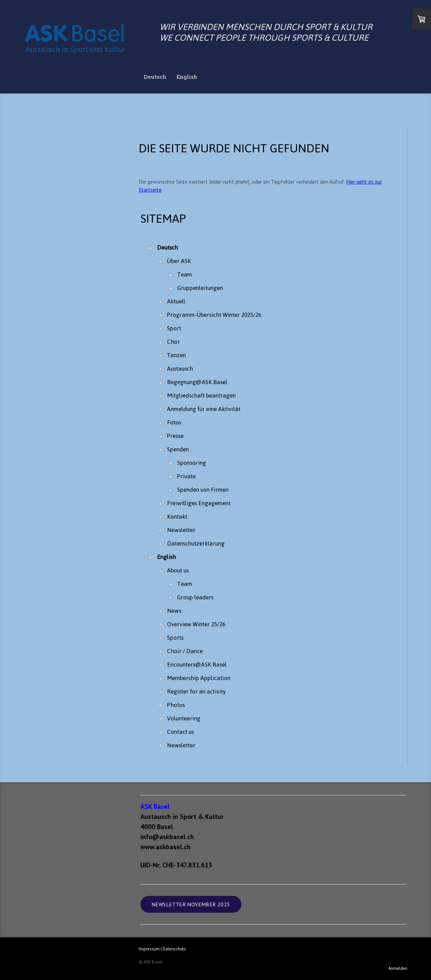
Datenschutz (174, 949)
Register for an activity (196, 691)
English (187, 77)
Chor (173, 342)
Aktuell (176, 301)
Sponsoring (192, 463)
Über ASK (179, 261)
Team (185, 274)
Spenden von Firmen (203, 490)
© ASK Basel (151, 962)
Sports (175, 638)
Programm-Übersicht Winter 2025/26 (214, 315)
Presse (175, 436)
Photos (176, 705)
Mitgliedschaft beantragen (201, 395)
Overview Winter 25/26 (196, 624)
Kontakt (177, 517)
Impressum (149, 949)
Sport (174, 328)
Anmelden (398, 968)
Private (186, 476)
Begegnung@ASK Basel (197, 382)
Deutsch (155, 77)
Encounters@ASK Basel (197, 665)
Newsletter (181, 530)
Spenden (178, 449)
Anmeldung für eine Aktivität (204, 409)
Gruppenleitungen (200, 288)
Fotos (174, 422)
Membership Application (199, 678)
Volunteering (184, 718)
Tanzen (176, 355)
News (174, 611)
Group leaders (195, 597)
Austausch (180, 369)
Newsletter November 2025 (191, 904)
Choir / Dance (185, 651)
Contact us (180, 732)
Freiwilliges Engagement (199, 503)
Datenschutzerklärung (196, 543)
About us (178, 570)
